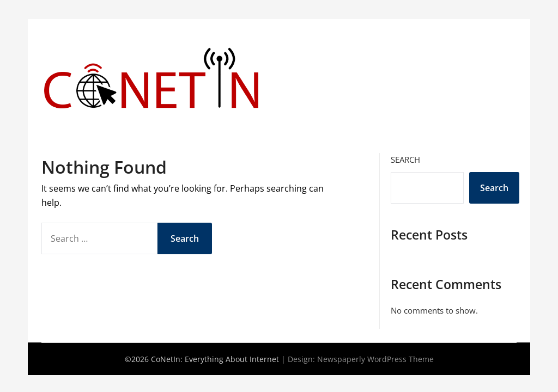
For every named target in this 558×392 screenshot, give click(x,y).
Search (405, 160)
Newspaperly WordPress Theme (375, 359)
